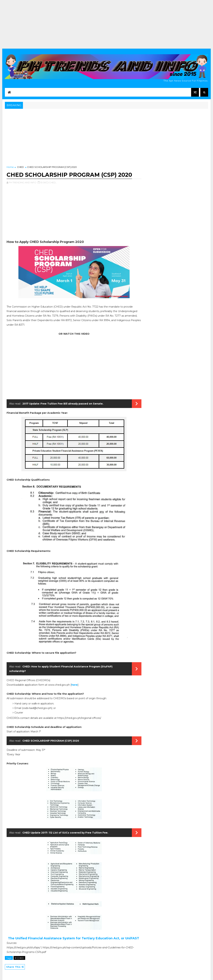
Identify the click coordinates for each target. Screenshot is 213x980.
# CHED (19, 958)
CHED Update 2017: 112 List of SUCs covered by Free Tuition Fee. (65, 833)
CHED (20, 167)
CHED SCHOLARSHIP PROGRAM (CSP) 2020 (51, 741)
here (75, 685)
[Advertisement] (106, 24)
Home (10, 167)
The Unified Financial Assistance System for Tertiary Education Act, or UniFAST (74, 938)
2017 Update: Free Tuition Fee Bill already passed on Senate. (63, 404)
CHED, (53, 182)
